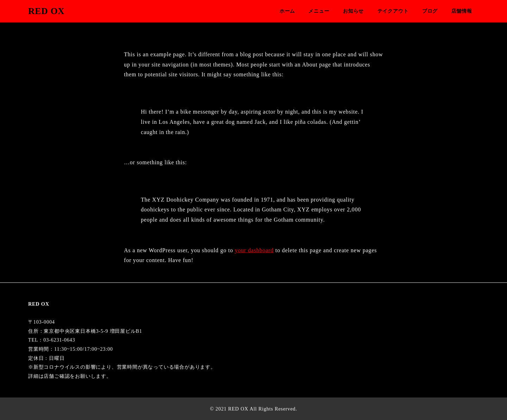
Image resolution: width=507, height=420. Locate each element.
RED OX (46, 11)
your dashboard (254, 250)
